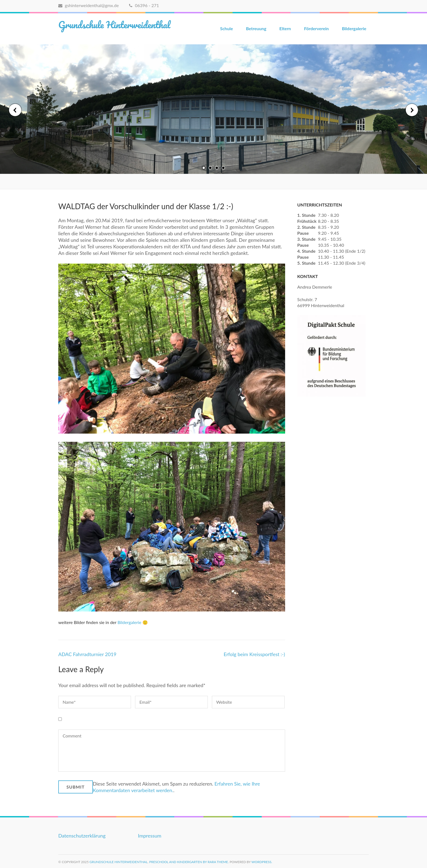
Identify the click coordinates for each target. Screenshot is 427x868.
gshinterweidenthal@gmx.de (89, 5)
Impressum (150, 836)
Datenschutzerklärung (82, 836)
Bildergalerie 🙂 (133, 622)
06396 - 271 (144, 5)
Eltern (285, 28)
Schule (226, 28)
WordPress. (262, 862)
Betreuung (256, 28)
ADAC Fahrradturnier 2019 (87, 654)
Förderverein (316, 28)
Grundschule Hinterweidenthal (114, 24)
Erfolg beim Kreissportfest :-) (254, 654)
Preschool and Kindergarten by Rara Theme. (189, 862)
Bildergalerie (354, 28)
